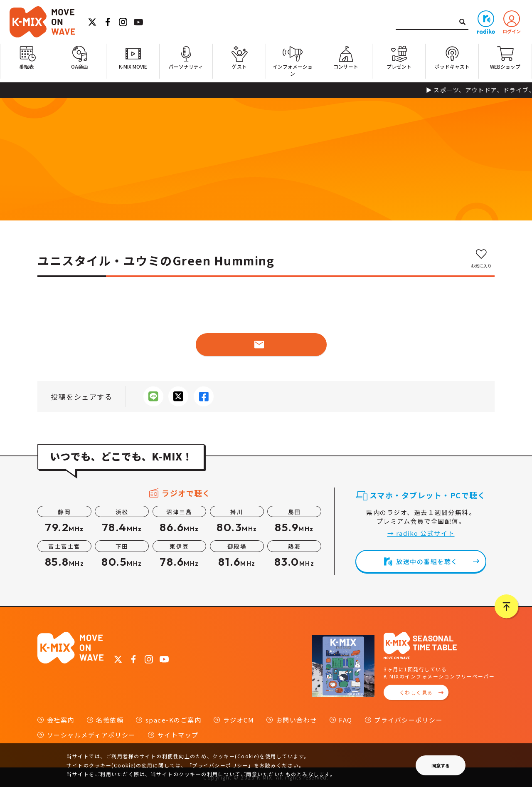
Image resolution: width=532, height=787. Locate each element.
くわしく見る (416, 692)
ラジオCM (239, 720)
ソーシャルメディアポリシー (91, 735)
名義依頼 (110, 720)
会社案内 (61, 720)
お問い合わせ (297, 720)
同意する (441, 765)
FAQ (346, 720)
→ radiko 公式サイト (421, 533)
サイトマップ (178, 735)
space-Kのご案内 (174, 720)
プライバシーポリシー (408, 720)
